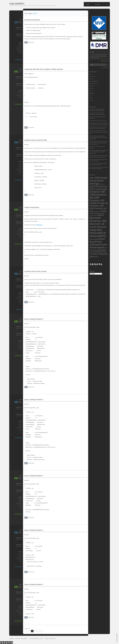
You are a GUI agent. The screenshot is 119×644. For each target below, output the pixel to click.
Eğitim (91, 86)
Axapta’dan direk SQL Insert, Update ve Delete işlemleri (44, 69)
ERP (91, 211)
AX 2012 (91, 76)
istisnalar (20, 51)
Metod (20, 53)
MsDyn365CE (98, 233)
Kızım (91, 91)
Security (92, 252)
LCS (104, 211)
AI (90, 74)
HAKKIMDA (98, 4)
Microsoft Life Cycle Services (98, 225)
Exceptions (19, 49)
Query (20, 173)
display (105, 188)
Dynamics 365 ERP (98, 196)
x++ (21, 38)
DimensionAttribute (98, 188)
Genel (91, 89)
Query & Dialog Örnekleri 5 (34, 400)
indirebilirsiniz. (39, 225)
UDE (91, 98)
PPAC (106, 248)
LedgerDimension (95, 213)
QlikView (92, 93)
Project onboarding (95, 250)
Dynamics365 (103, 189)
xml (98, 257)
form (100, 212)
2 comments (19, 309)
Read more (31, 42)
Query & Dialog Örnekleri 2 (34, 584)
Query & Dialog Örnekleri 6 (34, 319)
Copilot (91, 79)
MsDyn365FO (98, 236)
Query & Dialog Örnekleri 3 (34, 530)
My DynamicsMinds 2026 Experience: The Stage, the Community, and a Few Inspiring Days (99, 152)
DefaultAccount (103, 186)
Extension (96, 211)
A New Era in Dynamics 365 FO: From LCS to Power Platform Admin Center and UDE (99, 132)
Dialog (20, 168)
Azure (93, 181)
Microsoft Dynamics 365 (98, 219)
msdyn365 (96, 230)
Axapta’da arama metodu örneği (36, 140)
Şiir (90, 96)
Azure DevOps (97, 182)
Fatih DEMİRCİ (17, 4)
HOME (88, 4)
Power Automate (96, 243)
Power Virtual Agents (98, 246)
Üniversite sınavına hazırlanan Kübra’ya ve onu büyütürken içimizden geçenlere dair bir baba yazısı (98, 143)
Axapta (20, 46)
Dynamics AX (19, 36)
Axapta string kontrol (32, 207)
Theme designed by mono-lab (36, 639)
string (20, 237)
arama (20, 163)
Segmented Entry (101, 252)
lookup (20, 299)
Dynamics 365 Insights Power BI (99, 202)
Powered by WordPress (50, 639)
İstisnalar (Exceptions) (32, 20)
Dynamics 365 (93, 81)
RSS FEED (106, 61)
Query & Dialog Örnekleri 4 (34, 476)
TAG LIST (106, 67)
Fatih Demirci (19, 29)
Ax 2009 (20, 45)
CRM (96, 186)
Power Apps (94, 239)
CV (106, 4)
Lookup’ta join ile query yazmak (36, 271)
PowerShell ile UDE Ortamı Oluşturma (98, 121)
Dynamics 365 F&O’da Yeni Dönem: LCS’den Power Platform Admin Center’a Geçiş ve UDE (99, 137)
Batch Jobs (102, 184)
